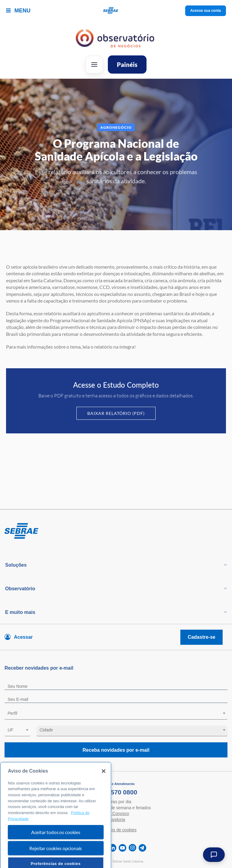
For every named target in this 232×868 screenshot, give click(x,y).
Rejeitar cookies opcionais (56, 859)
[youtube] (122, 848)
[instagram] (132, 848)
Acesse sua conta (206, 11)
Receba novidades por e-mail (116, 750)
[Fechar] (104, 782)
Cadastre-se (201, 637)
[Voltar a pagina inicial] (116, 11)
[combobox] (116, 714)
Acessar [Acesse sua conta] (23, 637)
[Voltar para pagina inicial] (116, 531)
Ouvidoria (116, 820)
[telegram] (142, 848)
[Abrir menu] (94, 65)
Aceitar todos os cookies (56, 843)
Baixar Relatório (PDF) (116, 413)
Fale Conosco (116, 813)
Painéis (127, 65)
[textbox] (119, 713)
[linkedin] (113, 848)
